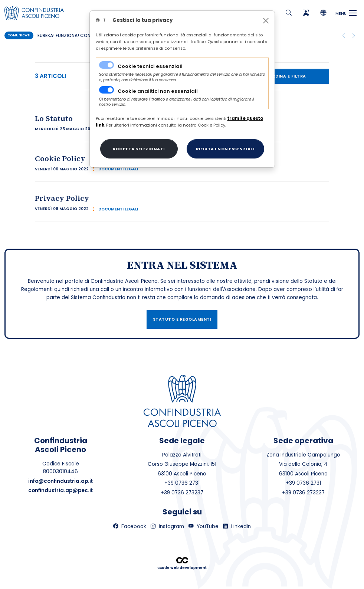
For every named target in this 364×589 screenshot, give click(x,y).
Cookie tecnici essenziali (150, 66)
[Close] (266, 21)
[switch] (106, 90)
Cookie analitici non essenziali (158, 91)
